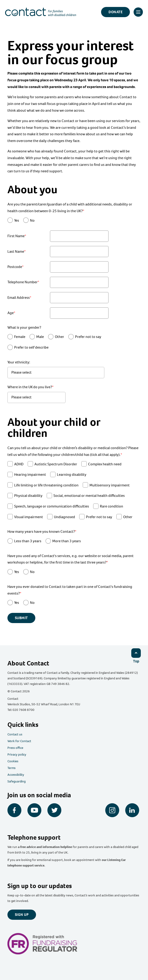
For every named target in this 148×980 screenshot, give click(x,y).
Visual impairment (29, 517)
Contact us (15, 734)
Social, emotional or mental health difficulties (89, 496)
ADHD (19, 464)
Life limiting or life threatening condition (46, 485)
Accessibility (16, 775)
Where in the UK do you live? (30, 387)
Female (20, 337)
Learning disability (72, 474)
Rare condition (112, 506)
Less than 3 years (28, 541)
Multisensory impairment (110, 485)
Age (11, 313)
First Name (16, 236)
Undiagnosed (64, 517)
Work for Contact (19, 741)
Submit (21, 618)
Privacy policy (17, 755)
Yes (17, 220)
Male (40, 337)
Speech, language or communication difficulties (52, 506)
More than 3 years (67, 541)
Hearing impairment (30, 474)
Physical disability (28, 496)
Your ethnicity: (19, 362)
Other (59, 337)
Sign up (22, 915)
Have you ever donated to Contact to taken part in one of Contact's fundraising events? (70, 590)
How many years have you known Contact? (41, 531)
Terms (12, 768)
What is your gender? (24, 327)
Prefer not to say (88, 337)
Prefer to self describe (31, 347)
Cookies (13, 761)
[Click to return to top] (136, 656)
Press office (15, 748)
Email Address (19, 298)
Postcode (15, 267)
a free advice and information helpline (45, 847)
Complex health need (105, 464)
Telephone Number (23, 282)
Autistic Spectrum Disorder (56, 464)
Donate (115, 12)
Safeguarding (16, 781)
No (32, 220)
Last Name (16, 251)
